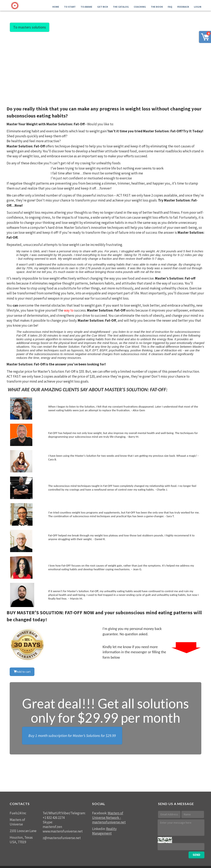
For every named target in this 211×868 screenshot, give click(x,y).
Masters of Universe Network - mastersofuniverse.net (109, 818)
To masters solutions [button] (30, 27)
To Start (70, 7)
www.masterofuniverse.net (63, 831)
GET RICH (103, 7)
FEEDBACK (183, 7)
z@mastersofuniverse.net (62, 838)
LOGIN (198, 7)
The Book (157, 7)
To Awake (86, 7)
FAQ (170, 7)
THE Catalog (121, 7)
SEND (196, 855)
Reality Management (104, 831)
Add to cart (22, 672)
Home (56, 7)
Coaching (140, 7)
